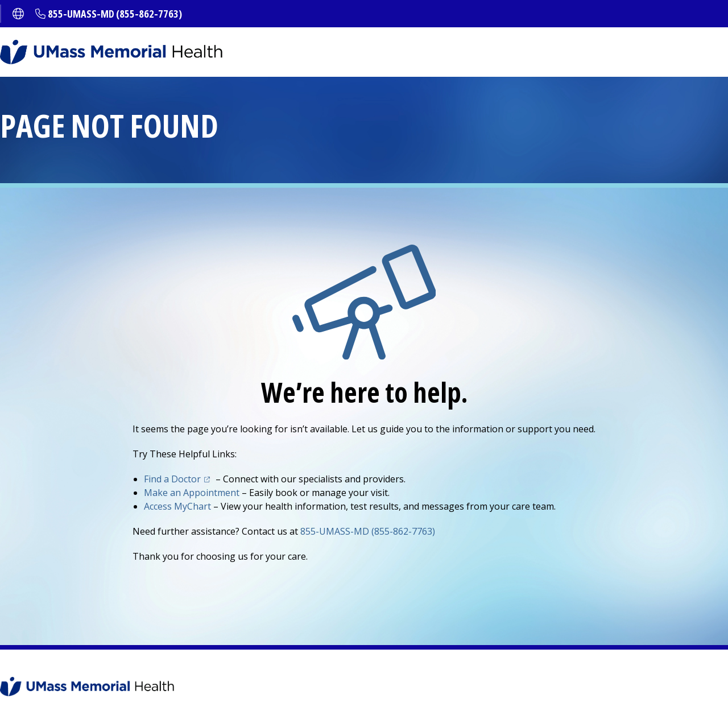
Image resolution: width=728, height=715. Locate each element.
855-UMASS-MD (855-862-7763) (115, 14)
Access (177, 506)
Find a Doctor (172, 479)
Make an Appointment (192, 493)
